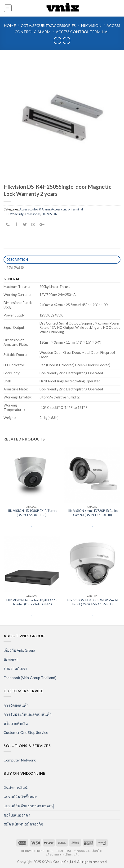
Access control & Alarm (35, 209)
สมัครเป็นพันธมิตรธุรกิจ (23, 824)
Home (10, 25)
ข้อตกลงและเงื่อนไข (88, 851)
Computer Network (20, 760)
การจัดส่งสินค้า (16, 705)
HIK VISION (91, 25)
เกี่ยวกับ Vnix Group (19, 650)
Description (17, 260)
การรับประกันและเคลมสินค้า (28, 714)
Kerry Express (33, 851)
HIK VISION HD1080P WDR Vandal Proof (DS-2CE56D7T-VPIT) (93, 602)
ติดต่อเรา (11, 659)
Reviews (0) (15, 268)
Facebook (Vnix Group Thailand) (30, 678)
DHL (50, 851)
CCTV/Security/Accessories (48, 25)
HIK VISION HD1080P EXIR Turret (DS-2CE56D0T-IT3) (32, 513)
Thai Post (64, 851)
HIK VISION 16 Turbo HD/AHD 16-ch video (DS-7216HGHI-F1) (32, 602)
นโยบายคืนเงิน (16, 723)
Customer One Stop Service (26, 732)
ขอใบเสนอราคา (17, 815)
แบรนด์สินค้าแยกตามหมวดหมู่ (29, 806)
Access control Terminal (83, 32)
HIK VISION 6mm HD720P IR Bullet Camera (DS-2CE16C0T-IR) (92, 513)
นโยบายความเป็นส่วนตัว (62, 854)
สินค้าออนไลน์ (15, 788)
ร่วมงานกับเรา (15, 668)
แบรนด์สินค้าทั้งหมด (20, 797)
